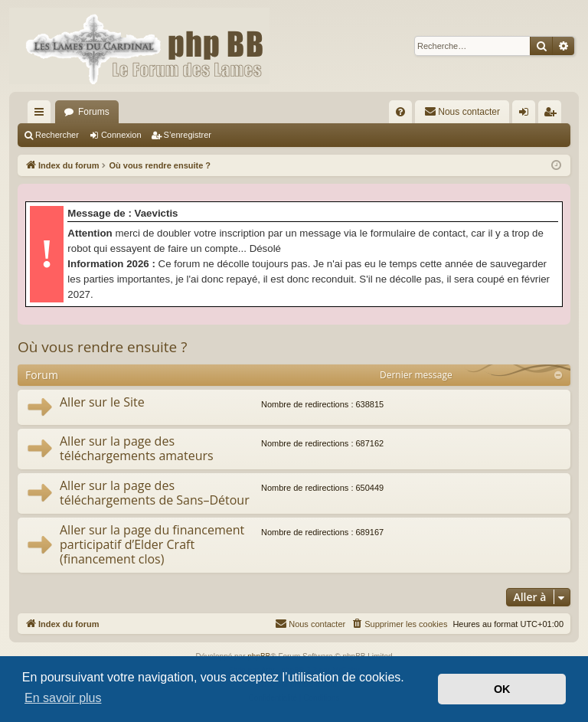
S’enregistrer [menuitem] (553, 115)
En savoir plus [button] (63, 698)
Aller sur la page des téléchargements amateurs (137, 448)
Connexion (121, 135)
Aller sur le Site (102, 402)
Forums (94, 112)
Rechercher (57, 135)
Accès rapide (42, 115)
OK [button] (502, 689)
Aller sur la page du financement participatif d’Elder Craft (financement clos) (152, 545)
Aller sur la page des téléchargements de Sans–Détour (155, 493)
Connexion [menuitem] (527, 115)
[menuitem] (400, 112)
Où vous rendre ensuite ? (102, 347)
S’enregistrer (188, 135)
